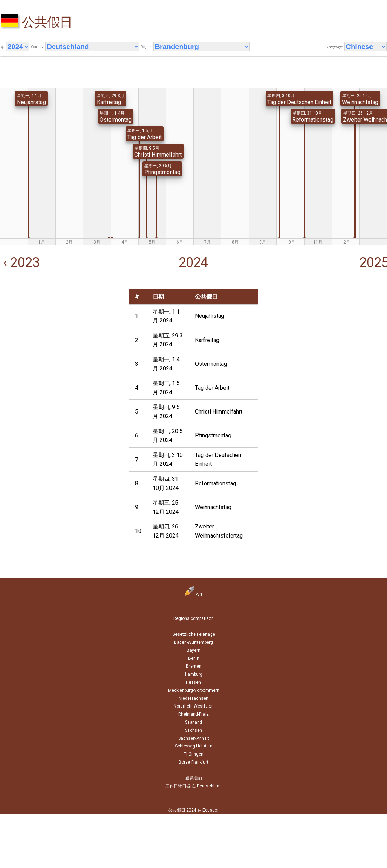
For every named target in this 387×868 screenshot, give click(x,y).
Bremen (194, 666)
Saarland (193, 722)
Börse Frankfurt (193, 762)
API (193, 594)
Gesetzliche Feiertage (194, 634)
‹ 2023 (20, 262)
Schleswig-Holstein (194, 746)
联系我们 (194, 778)
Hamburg (194, 674)
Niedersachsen (193, 698)
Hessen (193, 682)
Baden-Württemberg (193, 642)
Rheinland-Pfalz (193, 714)
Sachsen (193, 730)
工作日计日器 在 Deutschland (193, 786)
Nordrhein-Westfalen (194, 706)
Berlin (194, 658)
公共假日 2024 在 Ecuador (193, 810)
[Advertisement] (60, 338)
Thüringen (194, 754)
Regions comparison (193, 618)
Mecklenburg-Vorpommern (194, 690)
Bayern (193, 650)
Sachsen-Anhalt (194, 738)
